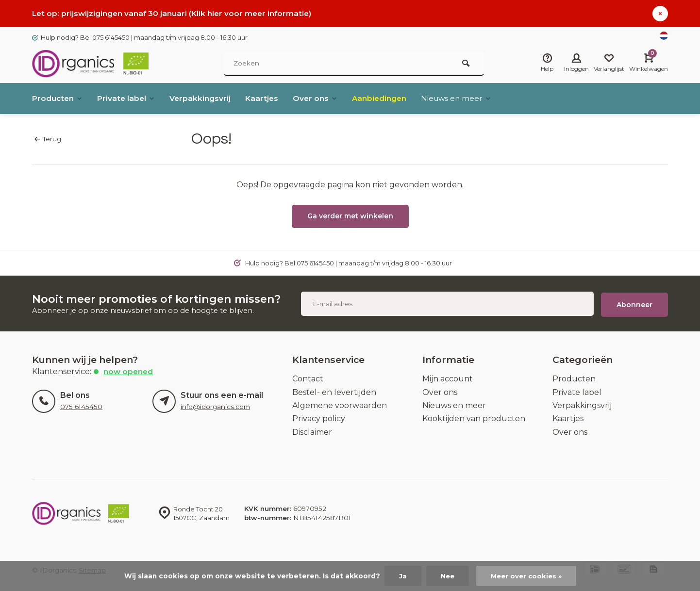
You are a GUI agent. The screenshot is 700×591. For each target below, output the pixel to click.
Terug (48, 139)
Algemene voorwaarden (340, 403)
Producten (58, 98)
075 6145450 (81, 404)
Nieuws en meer (464, 98)
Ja (400, 576)
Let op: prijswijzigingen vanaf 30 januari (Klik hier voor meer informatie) (174, 13)
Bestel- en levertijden (334, 390)
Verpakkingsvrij (203, 98)
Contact (308, 376)
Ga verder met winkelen (350, 216)
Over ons (320, 98)
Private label (128, 98)
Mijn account (448, 376)
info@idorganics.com (215, 404)
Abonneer (634, 302)
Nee (446, 576)
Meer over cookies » (527, 576)
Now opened (129, 369)
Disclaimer (312, 430)
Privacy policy (319, 416)
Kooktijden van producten (474, 416)
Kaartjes (266, 98)
